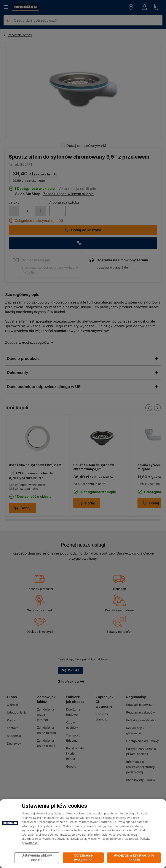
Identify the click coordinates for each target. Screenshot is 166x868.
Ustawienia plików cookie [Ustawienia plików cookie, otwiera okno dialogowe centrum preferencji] (37, 858)
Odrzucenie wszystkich (83, 858)
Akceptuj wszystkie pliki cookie (134, 858)
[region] (83, 834)
